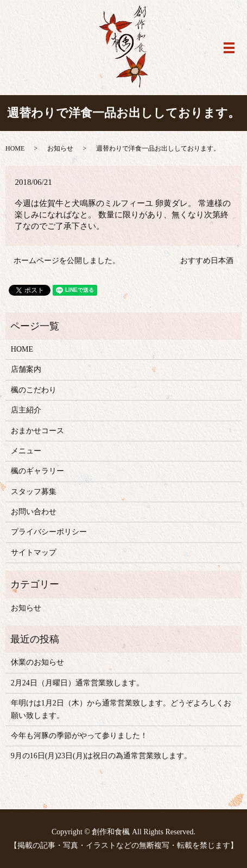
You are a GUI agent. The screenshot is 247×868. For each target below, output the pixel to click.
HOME (15, 148)
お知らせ (60, 148)
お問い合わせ (34, 512)
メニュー (26, 451)
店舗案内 (26, 369)
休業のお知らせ (37, 662)
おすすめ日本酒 (207, 261)
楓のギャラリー (37, 471)
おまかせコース (37, 431)
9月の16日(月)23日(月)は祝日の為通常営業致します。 (102, 756)
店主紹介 (26, 410)
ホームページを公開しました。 (67, 261)
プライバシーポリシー (49, 532)
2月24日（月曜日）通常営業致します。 (77, 683)
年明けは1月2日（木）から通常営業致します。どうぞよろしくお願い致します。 (121, 709)
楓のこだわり (34, 390)
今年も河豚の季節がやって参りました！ (79, 736)
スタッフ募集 (34, 492)
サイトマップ (34, 552)
